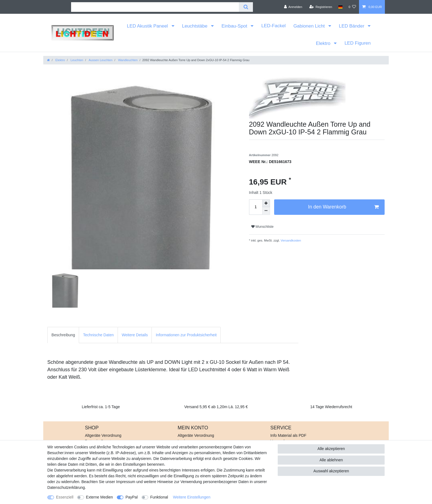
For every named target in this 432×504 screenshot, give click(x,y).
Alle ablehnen (331, 460)
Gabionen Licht (310, 26)
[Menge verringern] (266, 211)
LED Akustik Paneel (148, 26)
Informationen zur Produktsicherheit (186, 335)
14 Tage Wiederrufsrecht (331, 407)
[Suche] (246, 7)
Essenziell (65, 497)
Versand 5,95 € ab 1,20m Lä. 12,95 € (216, 407)
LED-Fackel (273, 26)
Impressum (126, 482)
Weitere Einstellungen (192, 497)
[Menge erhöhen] (266, 203)
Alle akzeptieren (331, 449)
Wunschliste (262, 227)
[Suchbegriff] (155, 7)
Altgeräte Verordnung (103, 435)
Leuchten (76, 60)
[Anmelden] (293, 7)
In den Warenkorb (343, 207)
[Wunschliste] (352, 7)
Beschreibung (63, 335)
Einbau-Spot (235, 26)
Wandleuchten (127, 60)
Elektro (324, 43)
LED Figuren (357, 43)
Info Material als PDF (288, 435)
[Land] (340, 7)
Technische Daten (98, 335)
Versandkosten (290, 240)
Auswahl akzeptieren (331, 471)
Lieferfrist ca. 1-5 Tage (101, 407)
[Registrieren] (321, 7)
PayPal (131, 497)
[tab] (63, 335)
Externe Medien (99, 497)
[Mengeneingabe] (256, 207)
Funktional (159, 497)
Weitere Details (135, 335)
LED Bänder (352, 26)
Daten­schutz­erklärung (66, 487)
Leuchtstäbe (195, 26)
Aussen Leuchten (100, 60)
